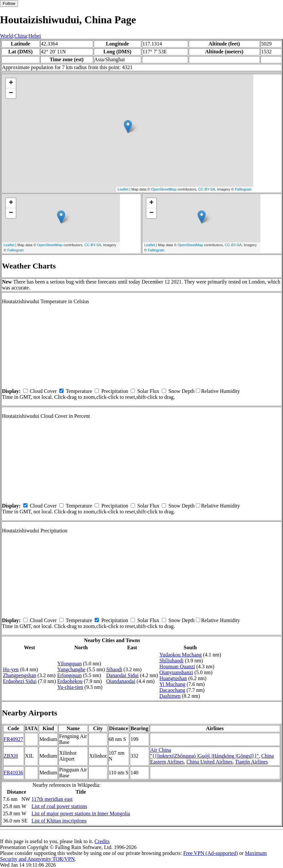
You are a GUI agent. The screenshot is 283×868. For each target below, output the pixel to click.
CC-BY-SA (207, 189)
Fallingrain (243, 189)
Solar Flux (148, 391)
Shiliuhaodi (171, 661)
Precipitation (115, 391)
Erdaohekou (70, 681)
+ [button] (11, 83)
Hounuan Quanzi (177, 666)
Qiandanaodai (121, 681)
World (7, 36)
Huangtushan (173, 678)
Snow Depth (181, 391)
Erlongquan (70, 675)
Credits (102, 841)
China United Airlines (209, 762)
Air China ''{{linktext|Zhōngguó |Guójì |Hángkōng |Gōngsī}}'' (205, 753)
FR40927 (13, 739)
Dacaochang (172, 690)
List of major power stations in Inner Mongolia (81, 813)
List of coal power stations (59, 806)
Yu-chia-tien (70, 687)
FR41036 (13, 773)
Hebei (35, 36)
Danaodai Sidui (122, 675)
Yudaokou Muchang (180, 655)
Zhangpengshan (19, 675)
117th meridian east (52, 799)
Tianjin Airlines (251, 762)
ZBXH (11, 756)
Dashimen (170, 696)
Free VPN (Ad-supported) (210, 853)
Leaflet (123, 189)
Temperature (79, 391)
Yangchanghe (71, 669)
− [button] (11, 93)
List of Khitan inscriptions (59, 821)
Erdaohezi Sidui (20, 681)
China (21, 36)
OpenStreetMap (164, 189)
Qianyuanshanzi (176, 672)
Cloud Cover (43, 391)
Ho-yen (11, 669)
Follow (9, 3)
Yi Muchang (172, 684)
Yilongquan (70, 664)
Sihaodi (114, 669)
